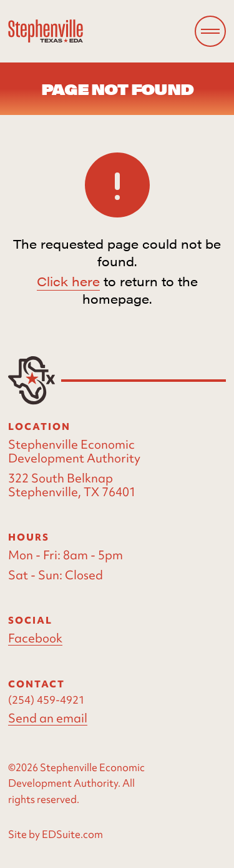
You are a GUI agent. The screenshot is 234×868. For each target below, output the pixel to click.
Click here (68, 281)
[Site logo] (46, 31)
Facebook (35, 638)
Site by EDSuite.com (56, 834)
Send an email (48, 718)
